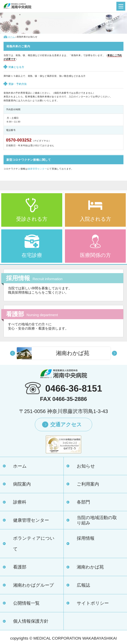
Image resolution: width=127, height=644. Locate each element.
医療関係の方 (95, 255)
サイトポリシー (93, 603)
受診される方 (32, 219)
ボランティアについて (34, 544)
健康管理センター (37, 169)
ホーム (20, 466)
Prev (13, 353)
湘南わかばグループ (34, 585)
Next (114, 353)
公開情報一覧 (26, 603)
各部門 (83, 502)
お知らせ (86, 466)
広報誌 (83, 585)
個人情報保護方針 (31, 621)
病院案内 (22, 484)
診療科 (20, 502)
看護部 (20, 567)
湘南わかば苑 (90, 567)
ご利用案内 (88, 484)
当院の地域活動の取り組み (97, 520)
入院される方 (95, 219)
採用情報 (86, 538)
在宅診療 (32, 255)
